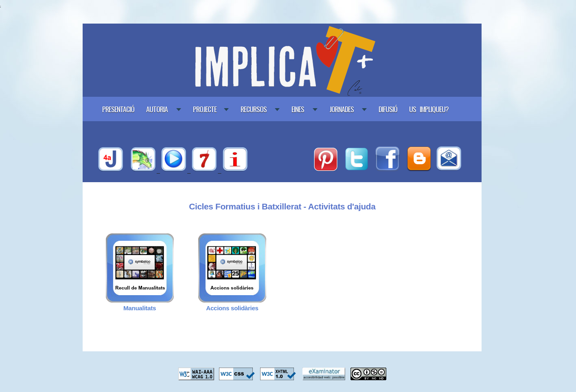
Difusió (388, 109)
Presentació (118, 109)
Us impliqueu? (429, 109)
